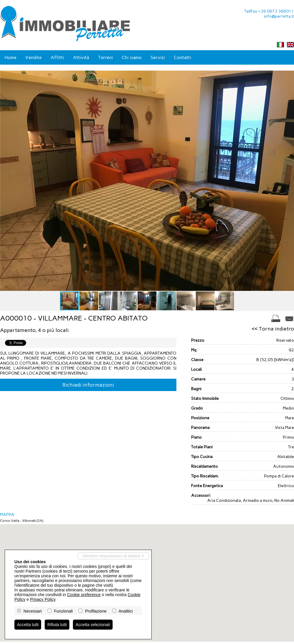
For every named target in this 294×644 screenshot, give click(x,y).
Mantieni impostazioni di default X (113, 556)
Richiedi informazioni (88, 385)
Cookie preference (84, 595)
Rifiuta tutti (57, 625)
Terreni (105, 57)
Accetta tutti (28, 625)
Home (10, 57)
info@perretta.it (279, 16)
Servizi (158, 57)
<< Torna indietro (273, 329)
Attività (81, 57)
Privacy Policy (43, 599)
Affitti (57, 57)
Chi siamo (132, 57)
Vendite (34, 57)
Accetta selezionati (93, 625)
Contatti (182, 57)
